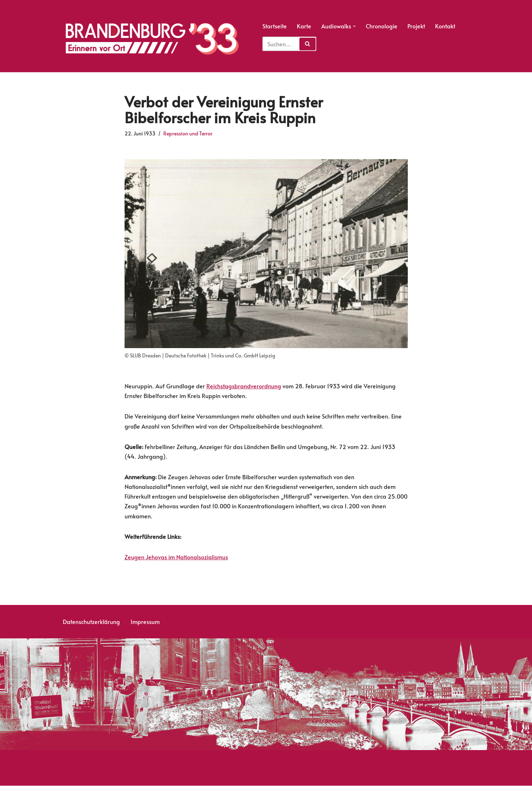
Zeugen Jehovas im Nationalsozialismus (176, 557)
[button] (354, 26)
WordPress (90, 777)
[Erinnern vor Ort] (151, 39)
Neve (68, 777)
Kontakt (445, 26)
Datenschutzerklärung (91, 622)
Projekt (416, 26)
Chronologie (382, 26)
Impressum (145, 622)
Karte (304, 26)
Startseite (275, 26)
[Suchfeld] (289, 44)
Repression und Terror (188, 133)
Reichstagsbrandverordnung (244, 386)
